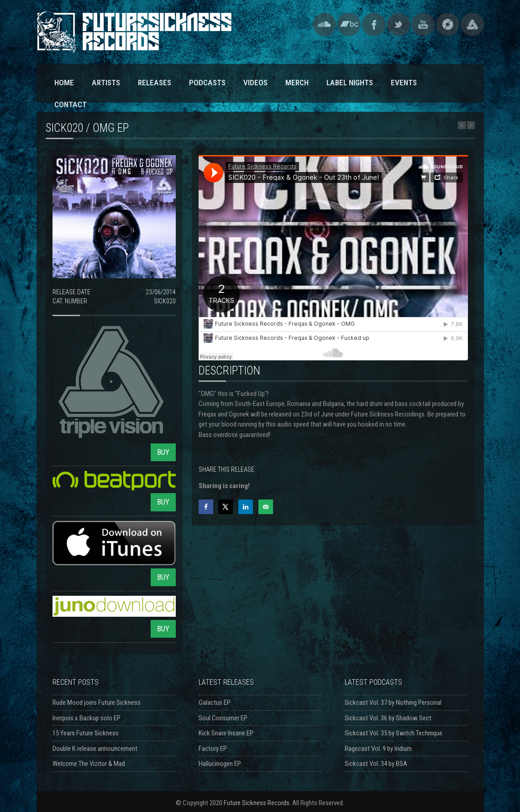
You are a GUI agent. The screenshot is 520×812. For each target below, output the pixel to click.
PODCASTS (207, 83)
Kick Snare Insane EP (226, 733)
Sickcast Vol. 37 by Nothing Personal (393, 703)
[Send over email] (266, 507)
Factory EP (213, 749)
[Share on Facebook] (206, 507)
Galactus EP (215, 703)
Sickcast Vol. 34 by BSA (376, 764)
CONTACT (71, 104)
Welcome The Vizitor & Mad (89, 764)
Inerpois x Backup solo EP (87, 718)
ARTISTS (106, 83)
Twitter (398, 24)
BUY (163, 452)
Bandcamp (349, 24)
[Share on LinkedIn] (246, 507)
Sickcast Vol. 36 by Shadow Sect (388, 718)
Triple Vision (472, 24)
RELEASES (155, 83)
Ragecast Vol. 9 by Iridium (378, 749)
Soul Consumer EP (223, 718)
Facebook (374, 24)
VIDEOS (255, 83)
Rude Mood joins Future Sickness (97, 703)
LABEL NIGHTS (350, 83)
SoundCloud (324, 24)
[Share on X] (226, 507)
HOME (64, 83)
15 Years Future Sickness (86, 733)
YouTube (423, 24)
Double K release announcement (95, 749)
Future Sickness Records (257, 803)
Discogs (448, 24)
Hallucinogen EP (220, 764)
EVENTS (404, 83)
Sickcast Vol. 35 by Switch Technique (394, 733)
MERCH (297, 83)
